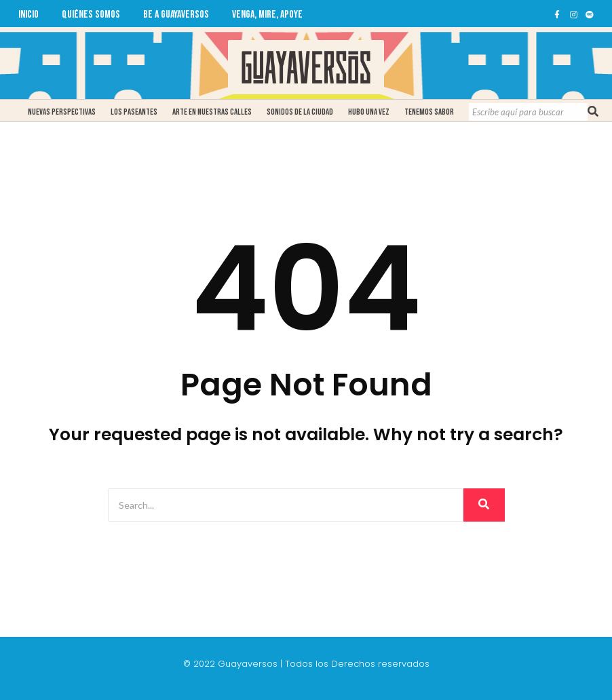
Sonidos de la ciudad (300, 112)
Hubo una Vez (369, 112)
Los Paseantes (134, 112)
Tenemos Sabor (429, 112)
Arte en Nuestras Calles (212, 112)
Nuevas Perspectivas (62, 112)
